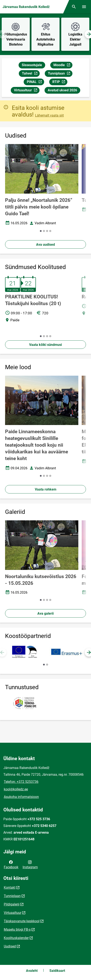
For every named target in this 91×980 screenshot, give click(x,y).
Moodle (63, 66)
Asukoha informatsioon (21, 797)
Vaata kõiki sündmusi (45, 345)
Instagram (30, 864)
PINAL (35, 82)
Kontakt (10, 888)
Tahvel (31, 74)
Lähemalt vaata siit (49, 115)
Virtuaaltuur (27, 91)
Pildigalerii (12, 904)
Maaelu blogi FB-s (17, 929)
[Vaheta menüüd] (84, 7)
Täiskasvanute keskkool (22, 921)
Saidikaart (57, 971)
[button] (41, 231)
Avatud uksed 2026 (62, 90)
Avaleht (32, 971)
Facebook (11, 864)
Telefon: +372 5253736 (21, 782)
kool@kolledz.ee (16, 789)
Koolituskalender (16, 938)
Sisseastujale (32, 65)
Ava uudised (45, 245)
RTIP (60, 82)
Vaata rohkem (46, 489)
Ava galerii (45, 613)
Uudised (10, 946)
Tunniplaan (60, 74)
